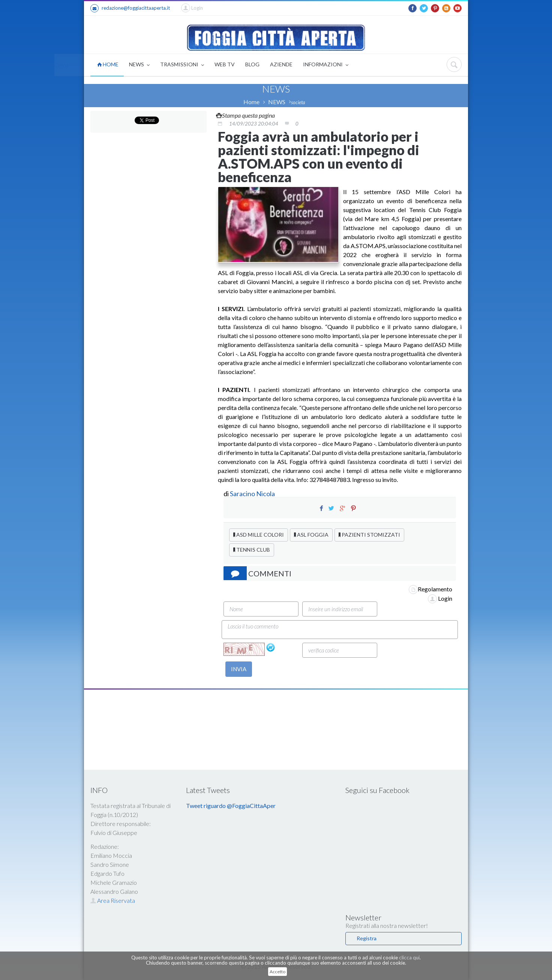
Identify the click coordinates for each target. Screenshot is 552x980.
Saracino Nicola (252, 494)
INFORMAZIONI (326, 65)
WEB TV (225, 64)
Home (251, 102)
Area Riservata (113, 900)
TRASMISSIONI (182, 65)
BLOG (252, 64)
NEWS (139, 65)
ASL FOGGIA (311, 535)
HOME (108, 64)
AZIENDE (281, 64)
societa (298, 102)
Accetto (277, 972)
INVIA (239, 669)
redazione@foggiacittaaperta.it (130, 8)
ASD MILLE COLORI (259, 535)
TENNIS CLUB (252, 550)
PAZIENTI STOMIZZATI (369, 535)
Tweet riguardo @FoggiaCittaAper (231, 806)
